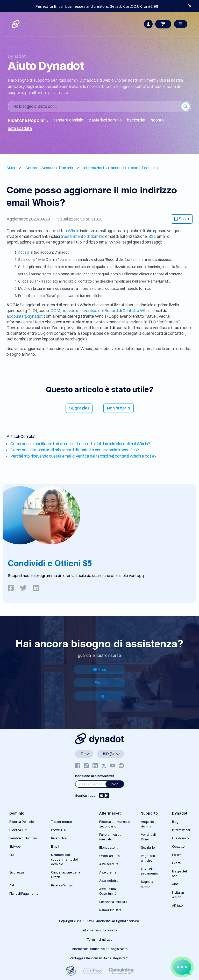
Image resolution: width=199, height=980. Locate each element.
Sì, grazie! (79, 408)
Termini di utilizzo (100, 940)
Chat (100, 670)
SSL (152, 236)
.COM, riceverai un (67, 310)
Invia (115, 784)
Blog (100, 696)
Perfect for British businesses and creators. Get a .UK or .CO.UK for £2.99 (97, 6)
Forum (100, 683)
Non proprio (119, 408)
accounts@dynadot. (25, 316)
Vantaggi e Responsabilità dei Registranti (99, 958)
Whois (74, 231)
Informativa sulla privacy (100, 930)
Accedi (24, 252)
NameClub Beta (110, 910)
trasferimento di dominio (83, 236)
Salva (182, 219)
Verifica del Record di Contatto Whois (118, 310)
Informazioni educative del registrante (100, 949)
